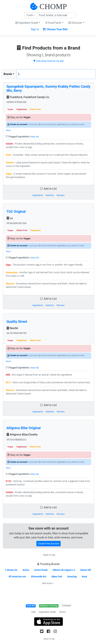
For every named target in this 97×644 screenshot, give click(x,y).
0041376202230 (17, 102)
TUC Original (16, 212)
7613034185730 (17, 333)
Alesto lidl (86, 570)
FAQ (34, 612)
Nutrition (50, 195)
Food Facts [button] (53, 23)
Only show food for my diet (48, 61)
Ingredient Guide (47, 612)
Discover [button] (75, 23)
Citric (9, 155)
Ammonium (12, 272)
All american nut (17, 577)
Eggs (8, 265)
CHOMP (53, 6)
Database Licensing (49, 606)
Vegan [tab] (10, 109)
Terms (62, 612)
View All (34, 137)
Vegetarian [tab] (22, 109)
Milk (8, 375)
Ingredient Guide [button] (27, 23)
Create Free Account (49, 544)
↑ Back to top (48, 555)
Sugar (9, 174)
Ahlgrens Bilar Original (24, 428)
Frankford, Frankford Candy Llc (28, 97)
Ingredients (38, 195)
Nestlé (12, 328)
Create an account (18, 124)
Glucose (10, 284)
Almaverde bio (39, 577)
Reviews (61, 195)
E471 (8, 383)
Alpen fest (57, 577)
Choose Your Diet (55, 29)
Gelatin (9, 144)
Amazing (72, 577)
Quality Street (17, 322)
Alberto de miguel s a (64, 570)
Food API (31, 606)
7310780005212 (17, 440)
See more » (48, 583)
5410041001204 (17, 223)
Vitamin (10, 163)
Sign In (35, 29)
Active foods (41, 570)
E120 (8, 481)
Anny (84, 577)
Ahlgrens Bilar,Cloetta (22, 435)
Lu (10, 218)
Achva (26, 570)
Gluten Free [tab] (35, 109)
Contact (66, 605)
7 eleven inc (11, 570)
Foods (30, 15)
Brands (8, 74)
